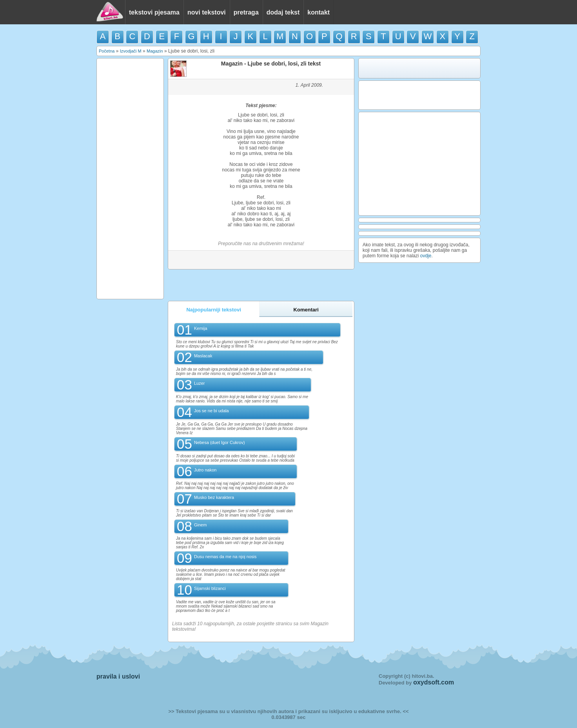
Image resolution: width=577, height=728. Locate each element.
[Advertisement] (130, 178)
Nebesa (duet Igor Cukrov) (220, 442)
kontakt (318, 12)
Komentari (306, 310)
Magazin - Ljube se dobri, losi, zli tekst (271, 64)
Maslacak (203, 356)
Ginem (200, 525)
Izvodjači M (131, 51)
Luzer (200, 383)
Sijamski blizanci (210, 588)
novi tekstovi (207, 12)
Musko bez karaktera (214, 497)
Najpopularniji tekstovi (213, 310)
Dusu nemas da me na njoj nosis (225, 557)
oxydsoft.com (434, 682)
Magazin (155, 51)
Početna (107, 51)
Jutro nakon (205, 470)
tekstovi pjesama (154, 12)
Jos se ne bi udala (211, 411)
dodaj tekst (283, 12)
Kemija (201, 328)
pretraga (246, 12)
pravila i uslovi (118, 676)
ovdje (426, 256)
